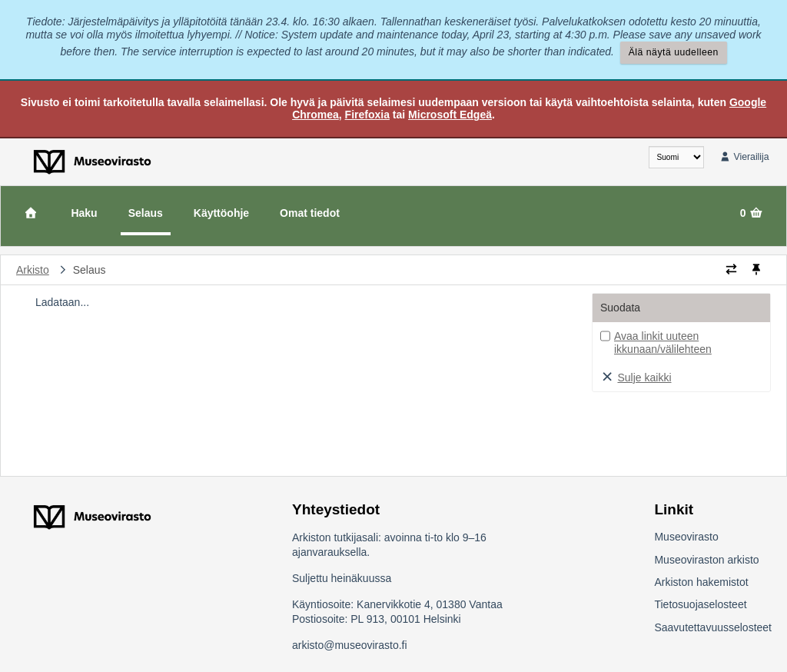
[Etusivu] (31, 213)
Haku (84, 213)
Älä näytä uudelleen (674, 52)
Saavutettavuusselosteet (713, 627)
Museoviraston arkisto (706, 560)
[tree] (297, 302)
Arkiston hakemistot (701, 582)
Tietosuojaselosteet (700, 604)
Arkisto (33, 270)
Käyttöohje (221, 213)
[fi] (676, 157)
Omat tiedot (310, 213)
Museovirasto (686, 537)
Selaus (146, 213)
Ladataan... (62, 302)
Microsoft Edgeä (450, 115)
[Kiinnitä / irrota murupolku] (756, 270)
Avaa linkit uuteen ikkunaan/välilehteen (663, 343)
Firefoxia (367, 115)
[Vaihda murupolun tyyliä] (731, 270)
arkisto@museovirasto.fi (350, 645)
